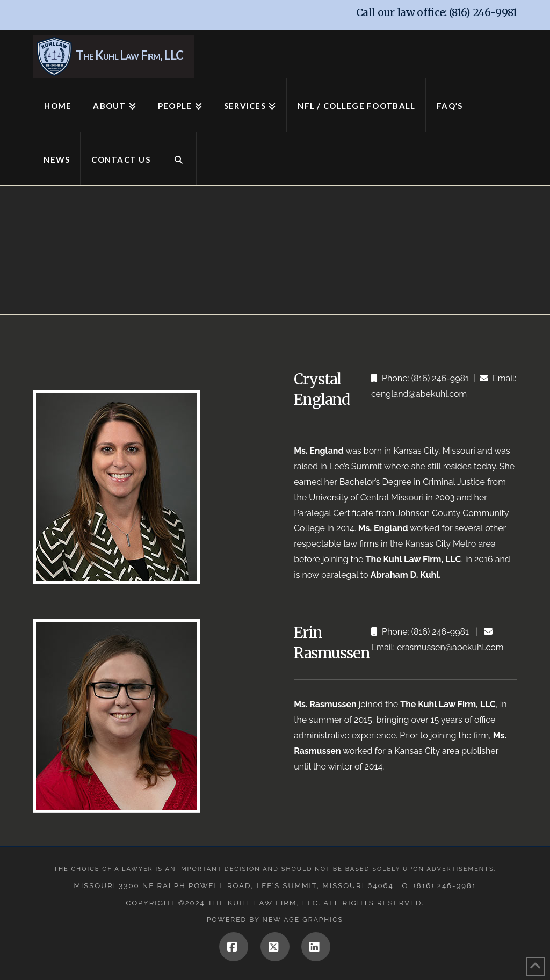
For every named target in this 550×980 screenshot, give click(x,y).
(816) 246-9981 (483, 12)
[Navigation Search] (179, 158)
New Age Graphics (303, 920)
